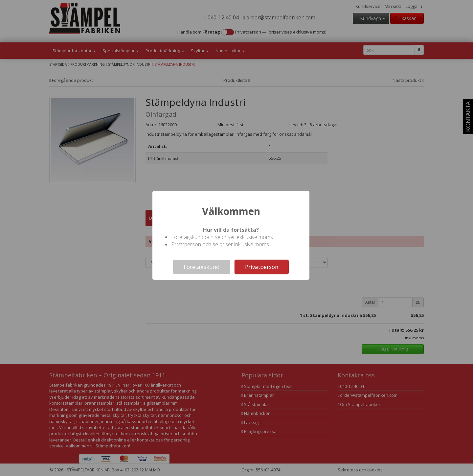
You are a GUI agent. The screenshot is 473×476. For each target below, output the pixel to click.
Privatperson (262, 267)
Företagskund (202, 267)
